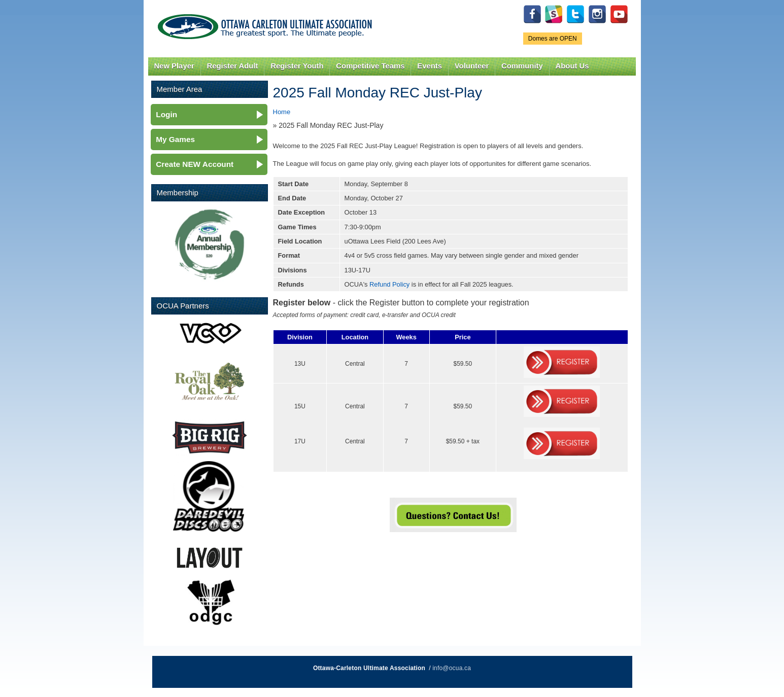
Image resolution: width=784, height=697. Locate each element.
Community (522, 66)
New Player (174, 66)
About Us (572, 66)
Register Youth (297, 66)
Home (282, 112)
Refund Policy (389, 284)
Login (166, 114)
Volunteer (472, 66)
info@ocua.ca (452, 668)
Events (430, 66)
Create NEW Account (195, 164)
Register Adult (232, 66)
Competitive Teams (370, 66)
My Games (175, 139)
